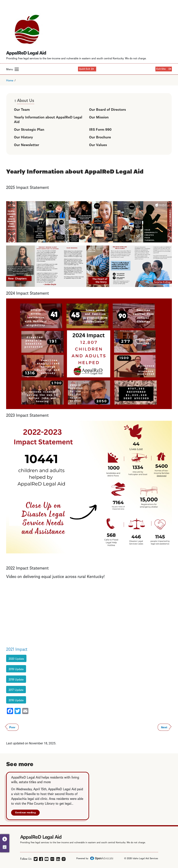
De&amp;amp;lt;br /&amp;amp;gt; (60, 612)
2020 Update (16, 658)
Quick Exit (84, 69)
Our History (23, 137)
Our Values (98, 144)
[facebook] (41, 858)
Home (10, 80)
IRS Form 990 (100, 129)
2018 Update (16, 679)
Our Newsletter (27, 144)
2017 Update (16, 689)
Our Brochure (100, 137)
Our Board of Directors (107, 109)
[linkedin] (58, 858)
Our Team (22, 109)
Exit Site (161, 69)
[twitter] (36, 858)
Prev (12, 727)
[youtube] (47, 858)
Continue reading (25, 812)
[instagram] (64, 858)
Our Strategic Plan (29, 129)
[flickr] (52, 858)
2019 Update (16, 669)
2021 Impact (17, 649)
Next (164, 727)
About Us (26, 100)
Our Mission (99, 117)
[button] (17, 69)
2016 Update (16, 700)
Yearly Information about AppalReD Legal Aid (48, 119)
